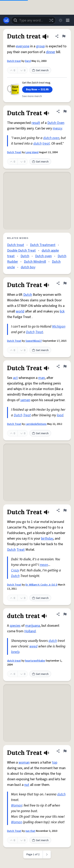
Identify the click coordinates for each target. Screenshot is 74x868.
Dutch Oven (56, 123)
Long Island (32, 152)
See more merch (32, 96)
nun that (30, 831)
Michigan (59, 326)
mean (44, 565)
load (60, 415)
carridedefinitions (36, 424)
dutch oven (51, 138)
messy (57, 128)
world (20, 311)
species (15, 626)
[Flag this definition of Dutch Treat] (65, 111)
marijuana (33, 626)
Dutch (25, 256)
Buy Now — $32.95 (37, 90)
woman (24, 762)
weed (33, 646)
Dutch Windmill (35, 262)
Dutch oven (43, 256)
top (55, 762)
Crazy (15, 570)
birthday (47, 539)
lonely (15, 652)
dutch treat (14, 661)
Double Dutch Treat (21, 251)
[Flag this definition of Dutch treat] (64, 36)
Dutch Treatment (43, 245)
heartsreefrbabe (35, 661)
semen (25, 400)
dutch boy (28, 267)
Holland (30, 631)
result (36, 123)
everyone (23, 46)
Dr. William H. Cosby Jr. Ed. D (41, 585)
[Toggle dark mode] (61, 20)
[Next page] (47, 854)
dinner (51, 52)
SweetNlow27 (34, 341)
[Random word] (51, 20)
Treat (39, 332)
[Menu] (68, 20)
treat (46, 144)
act (15, 378)
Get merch (40, 70)
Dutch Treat (14, 152)
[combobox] (33, 20)
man (42, 378)
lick (62, 311)
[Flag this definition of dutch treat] (65, 614)
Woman (17, 805)
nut (27, 785)
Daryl (28, 61)
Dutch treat (14, 61)
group (40, 46)
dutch (37, 144)
